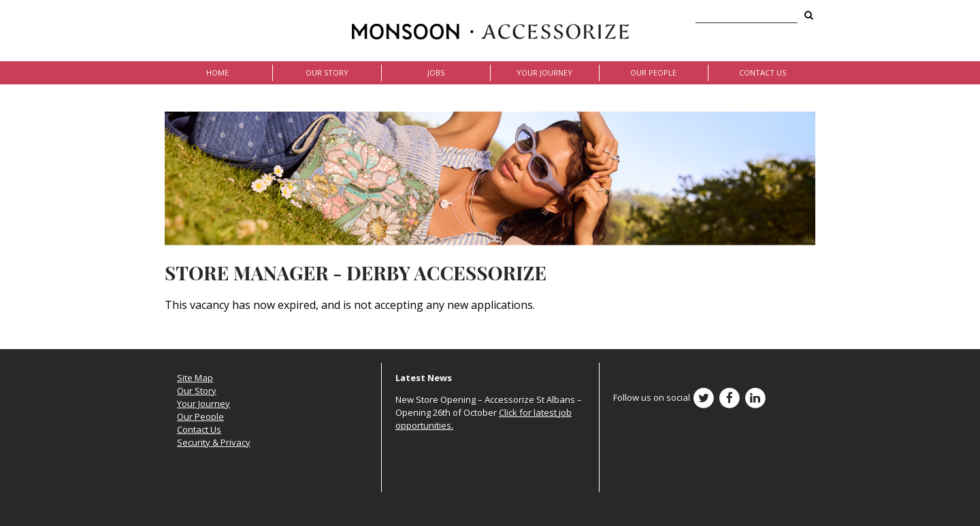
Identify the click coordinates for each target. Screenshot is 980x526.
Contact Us (763, 72)
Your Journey (544, 72)
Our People (653, 72)
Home (217, 72)
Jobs (436, 72)
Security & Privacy (214, 442)
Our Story (327, 72)
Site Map (195, 378)
